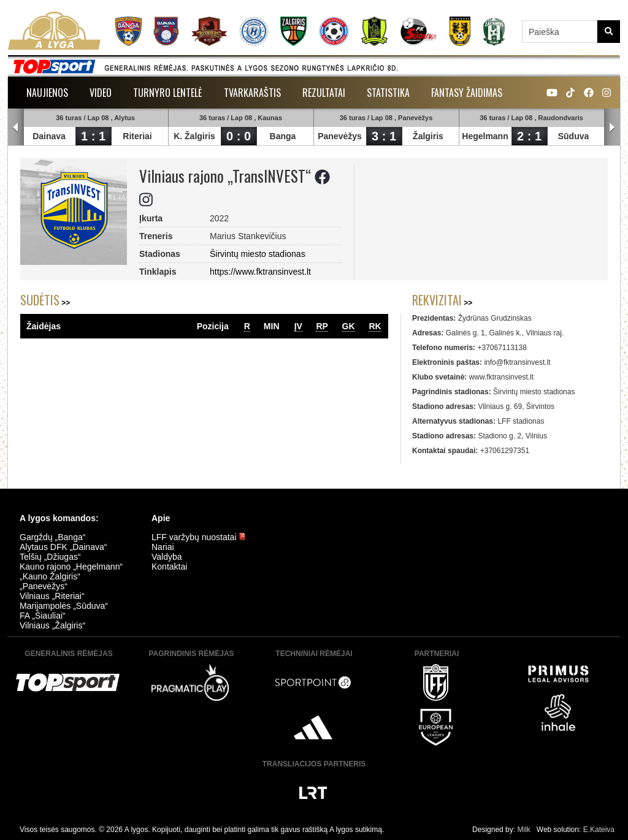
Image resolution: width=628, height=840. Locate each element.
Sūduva (574, 136)
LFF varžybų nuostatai (199, 537)
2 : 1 (529, 136)
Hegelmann (485, 136)
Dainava (49, 136)
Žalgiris (428, 136)
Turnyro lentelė (168, 93)
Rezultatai (324, 93)
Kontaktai (169, 567)
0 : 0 (239, 136)
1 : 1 (93, 136)
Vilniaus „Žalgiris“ (52, 625)
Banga (283, 136)
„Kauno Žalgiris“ (50, 576)
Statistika (388, 93)
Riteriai (137, 136)
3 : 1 (384, 136)
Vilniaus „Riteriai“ (52, 596)
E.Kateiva (599, 830)
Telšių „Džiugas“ (50, 557)
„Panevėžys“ (44, 586)
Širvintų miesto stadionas (258, 254)
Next (612, 128)
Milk (523, 830)
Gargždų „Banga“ (52, 537)
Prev (16, 128)
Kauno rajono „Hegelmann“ (71, 567)
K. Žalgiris (194, 136)
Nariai (163, 547)
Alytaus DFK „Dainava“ (63, 547)
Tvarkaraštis (252, 93)
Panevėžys (340, 136)
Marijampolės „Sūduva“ (64, 606)
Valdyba (167, 557)
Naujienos (47, 93)
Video (101, 93)
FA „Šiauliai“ (43, 616)
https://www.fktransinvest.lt (260, 272)
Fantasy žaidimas (467, 93)
